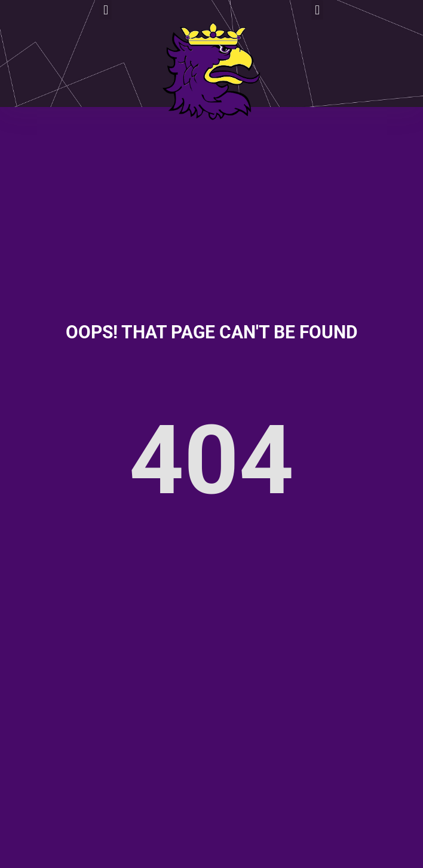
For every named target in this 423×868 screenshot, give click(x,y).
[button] (105, 10)
